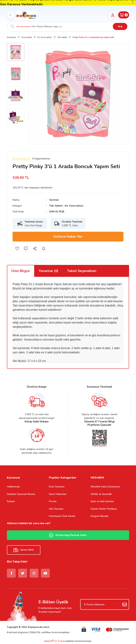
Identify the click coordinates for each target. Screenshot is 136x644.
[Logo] (26, 15)
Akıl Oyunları (56, 509)
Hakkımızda (13, 487)
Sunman (54, 200)
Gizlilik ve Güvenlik (101, 494)
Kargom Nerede (100, 516)
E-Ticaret (60, 641)
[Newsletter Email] (105, 604)
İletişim (11, 501)
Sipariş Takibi (24, 550)
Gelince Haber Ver (68, 237)
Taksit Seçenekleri (82, 271)
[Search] (68, 26)
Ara (120, 26)
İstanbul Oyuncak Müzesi (21, 494)
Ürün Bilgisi (21, 271)
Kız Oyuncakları (74, 206)
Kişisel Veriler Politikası (104, 509)
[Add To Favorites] (17, 249)
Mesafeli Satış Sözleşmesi (105, 487)
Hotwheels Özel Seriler (62, 516)
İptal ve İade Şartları (102, 501)
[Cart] (124, 15)
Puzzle (53, 501)
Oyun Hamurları (58, 494)
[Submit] (125, 604)
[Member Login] (113, 15)
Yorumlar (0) (48, 271)
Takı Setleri (56, 206)
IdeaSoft (49, 641)
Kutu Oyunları (57, 487)
